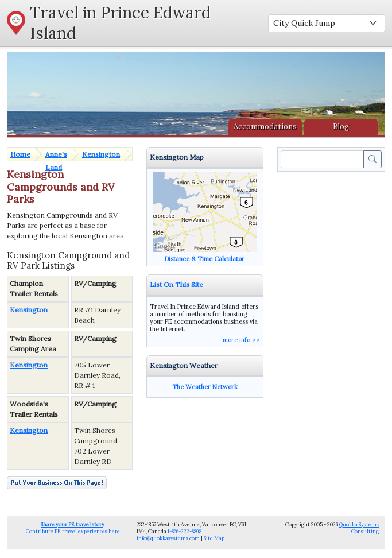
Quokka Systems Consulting (359, 528)
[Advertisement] (333, 217)
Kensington (101, 154)
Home (20, 154)
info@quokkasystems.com (168, 538)
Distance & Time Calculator (205, 259)
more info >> (241, 340)
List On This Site (176, 284)
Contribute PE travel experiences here (73, 528)
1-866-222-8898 (185, 531)
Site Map (214, 538)
